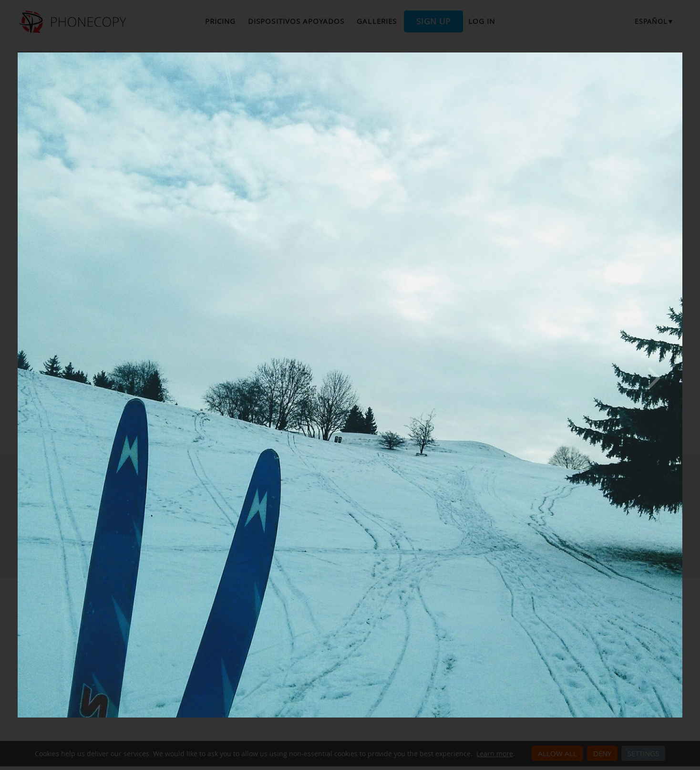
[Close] (680, 55)
